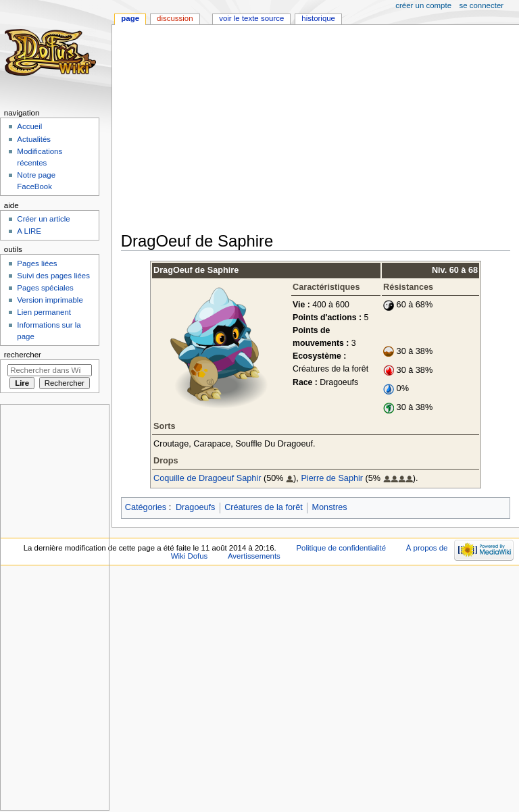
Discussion (175, 18)
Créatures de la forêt (264, 507)
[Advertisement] (320, 130)
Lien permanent (44, 312)
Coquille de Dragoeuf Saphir (207, 478)
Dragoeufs (196, 507)
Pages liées (37, 263)
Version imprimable (50, 300)
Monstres (329, 507)
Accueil (29, 126)
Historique (318, 18)
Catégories (146, 507)
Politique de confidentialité (341, 548)
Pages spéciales (45, 288)
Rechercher (23, 355)
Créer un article (43, 219)
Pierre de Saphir (332, 478)
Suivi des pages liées (53, 276)
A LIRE (29, 231)
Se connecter (482, 5)
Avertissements (254, 556)
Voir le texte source (251, 18)
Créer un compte (423, 5)
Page (130, 18)
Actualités (34, 139)
